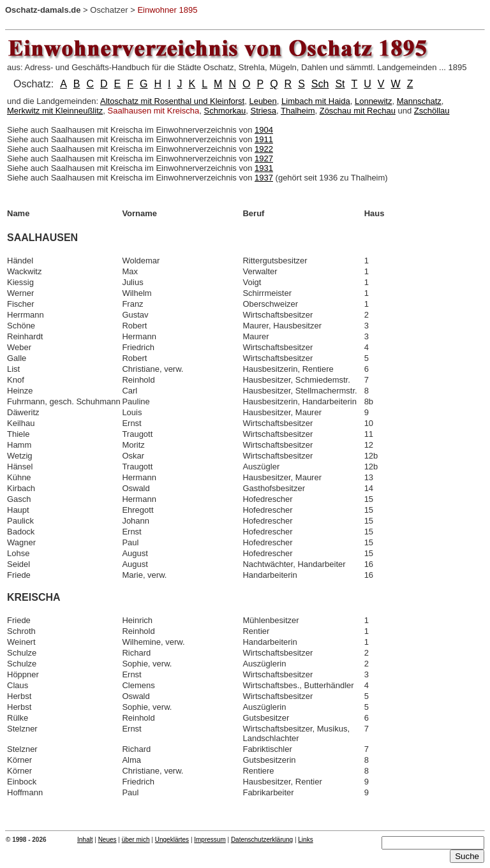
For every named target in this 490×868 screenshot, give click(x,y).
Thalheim (298, 111)
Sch (320, 84)
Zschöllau (432, 111)
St (340, 84)
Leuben (263, 101)
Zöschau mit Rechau (358, 111)
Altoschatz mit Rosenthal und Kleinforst (172, 101)
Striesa (264, 111)
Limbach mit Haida (316, 101)
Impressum (210, 840)
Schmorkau (225, 111)
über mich (136, 840)
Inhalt (85, 840)
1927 (264, 158)
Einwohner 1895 (167, 10)
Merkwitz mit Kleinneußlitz (55, 111)
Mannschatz (419, 101)
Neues (108, 840)
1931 (264, 168)
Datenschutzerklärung (262, 840)
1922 (264, 149)
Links (305, 840)
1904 (264, 130)
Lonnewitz (374, 101)
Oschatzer (109, 10)
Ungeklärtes (172, 840)
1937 (264, 178)
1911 (264, 139)
